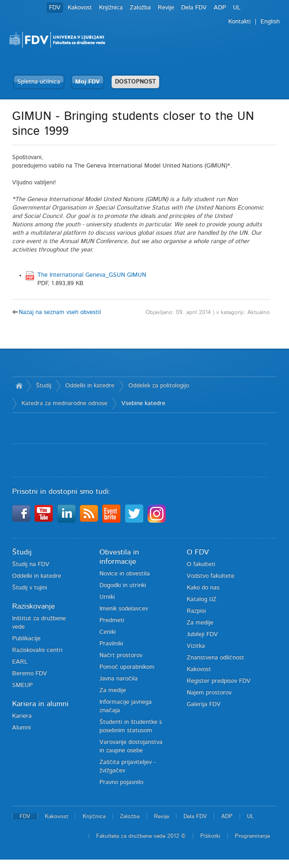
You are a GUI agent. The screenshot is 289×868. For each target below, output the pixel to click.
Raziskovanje (34, 606)
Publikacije (26, 639)
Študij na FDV (31, 564)
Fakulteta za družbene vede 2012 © (141, 836)
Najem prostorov (209, 693)
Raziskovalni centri (37, 650)
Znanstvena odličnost (215, 658)
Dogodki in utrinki (123, 585)
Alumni (21, 728)
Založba (140, 8)
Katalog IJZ (202, 599)
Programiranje (252, 836)
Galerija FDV (204, 704)
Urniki (107, 597)
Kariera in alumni (40, 704)
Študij (44, 386)
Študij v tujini (30, 588)
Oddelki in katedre (90, 386)
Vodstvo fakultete (211, 576)
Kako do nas (203, 588)
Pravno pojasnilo (121, 782)
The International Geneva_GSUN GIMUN (92, 275)
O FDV (198, 552)
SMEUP (22, 685)
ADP (220, 8)
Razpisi (196, 611)
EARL (20, 662)
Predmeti (112, 620)
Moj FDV (88, 82)
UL (237, 8)
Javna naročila (119, 679)
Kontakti (240, 22)
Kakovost (80, 8)
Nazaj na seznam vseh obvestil (60, 312)
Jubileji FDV (202, 634)
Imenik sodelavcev (124, 609)
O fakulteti (201, 564)
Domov (19, 386)
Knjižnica (111, 8)
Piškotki (210, 836)
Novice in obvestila (125, 574)
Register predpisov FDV (219, 681)
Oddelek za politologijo (159, 386)
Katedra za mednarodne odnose (64, 403)
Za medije (113, 690)
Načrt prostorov (121, 655)
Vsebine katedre (143, 403)
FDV (55, 8)
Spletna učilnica (39, 82)
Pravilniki (111, 644)
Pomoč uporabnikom (127, 667)
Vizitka (196, 646)
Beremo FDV (30, 674)
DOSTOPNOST (135, 82)
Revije (166, 8)
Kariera (22, 716)
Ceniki (108, 632)
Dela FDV (194, 8)
